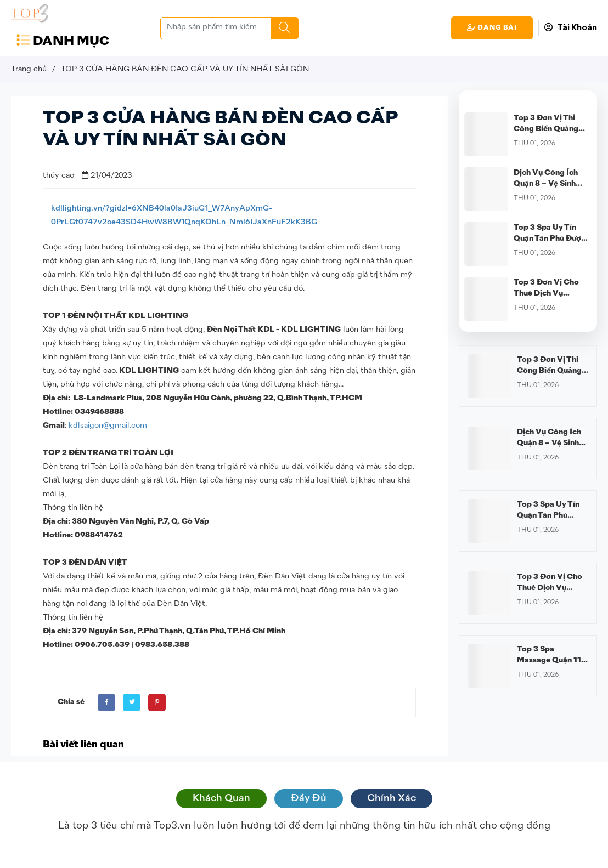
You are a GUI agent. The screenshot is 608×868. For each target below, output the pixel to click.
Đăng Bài (492, 28)
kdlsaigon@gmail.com (108, 426)
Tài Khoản (571, 28)
